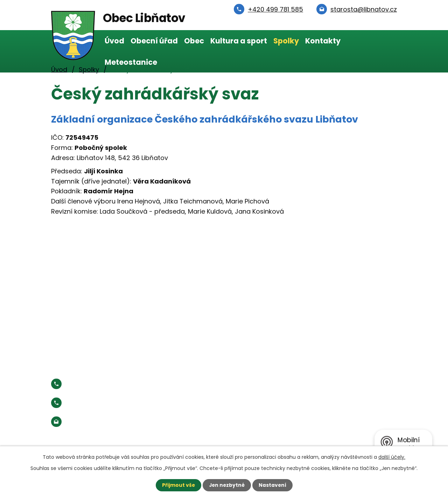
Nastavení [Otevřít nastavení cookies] (273, 485)
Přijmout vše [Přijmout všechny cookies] (178, 485)
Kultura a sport (239, 41)
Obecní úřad (154, 41)
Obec (194, 41)
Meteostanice (131, 62)
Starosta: (109, 403)
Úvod (114, 41)
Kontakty (323, 41)
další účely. (392, 457)
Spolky (286, 41)
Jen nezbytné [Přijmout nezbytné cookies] (227, 485)
